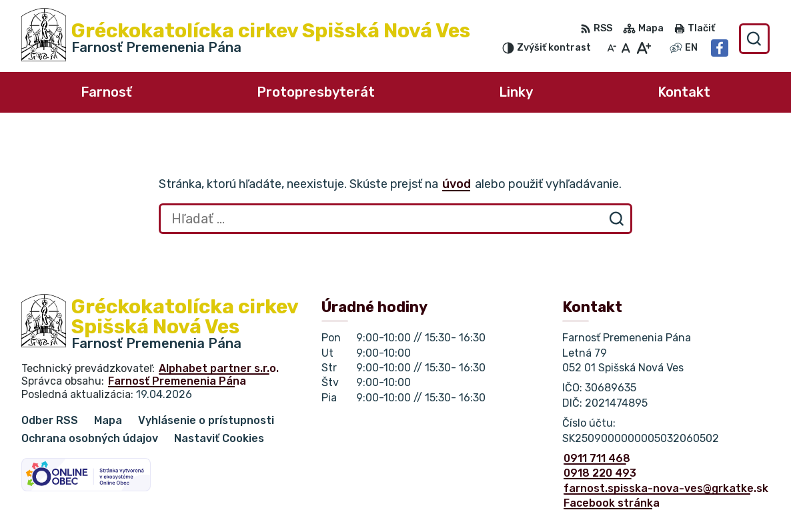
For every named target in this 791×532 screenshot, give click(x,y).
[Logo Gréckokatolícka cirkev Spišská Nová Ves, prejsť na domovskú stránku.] (246, 39)
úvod (457, 184)
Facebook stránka (612, 503)
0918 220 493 (600, 473)
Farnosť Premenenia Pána (177, 381)
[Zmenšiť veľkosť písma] (612, 48)
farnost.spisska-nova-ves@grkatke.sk (666, 488)
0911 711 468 (597, 458)
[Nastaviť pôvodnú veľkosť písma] (626, 48)
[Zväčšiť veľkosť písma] (643, 48)
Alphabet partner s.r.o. (219, 368)
